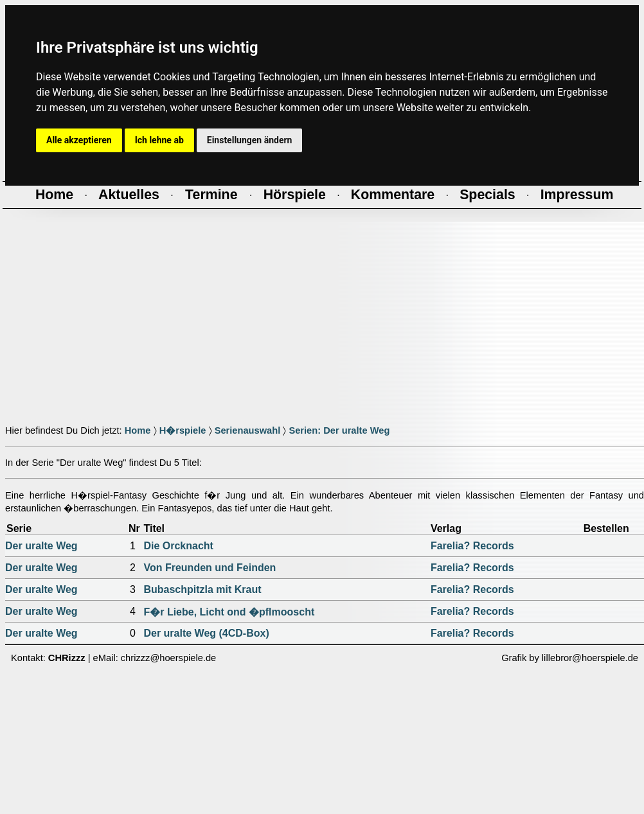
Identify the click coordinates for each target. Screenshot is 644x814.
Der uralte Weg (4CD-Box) (206, 633)
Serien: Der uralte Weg (339, 430)
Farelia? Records (472, 546)
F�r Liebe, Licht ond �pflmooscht (229, 612)
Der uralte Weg (41, 546)
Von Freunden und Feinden (210, 568)
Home (138, 430)
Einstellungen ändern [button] (250, 140)
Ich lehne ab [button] (159, 140)
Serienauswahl (248, 430)
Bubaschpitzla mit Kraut (202, 589)
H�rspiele (183, 430)
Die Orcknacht (178, 546)
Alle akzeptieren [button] (79, 140)
